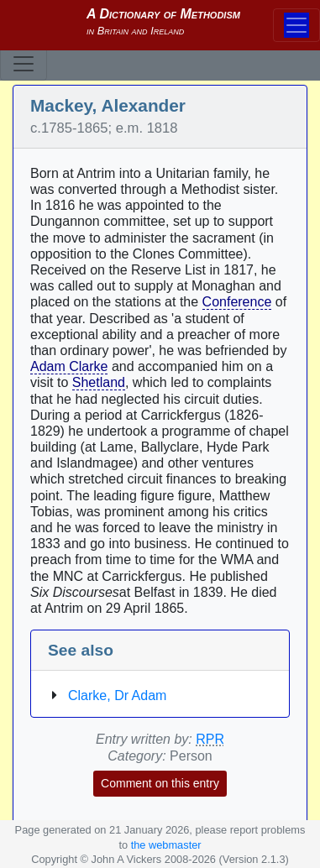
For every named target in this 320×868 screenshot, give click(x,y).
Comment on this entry (160, 783)
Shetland (99, 382)
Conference (237, 302)
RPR (210, 739)
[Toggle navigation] (24, 64)
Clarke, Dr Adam (117, 695)
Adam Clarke (69, 366)
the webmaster (166, 845)
